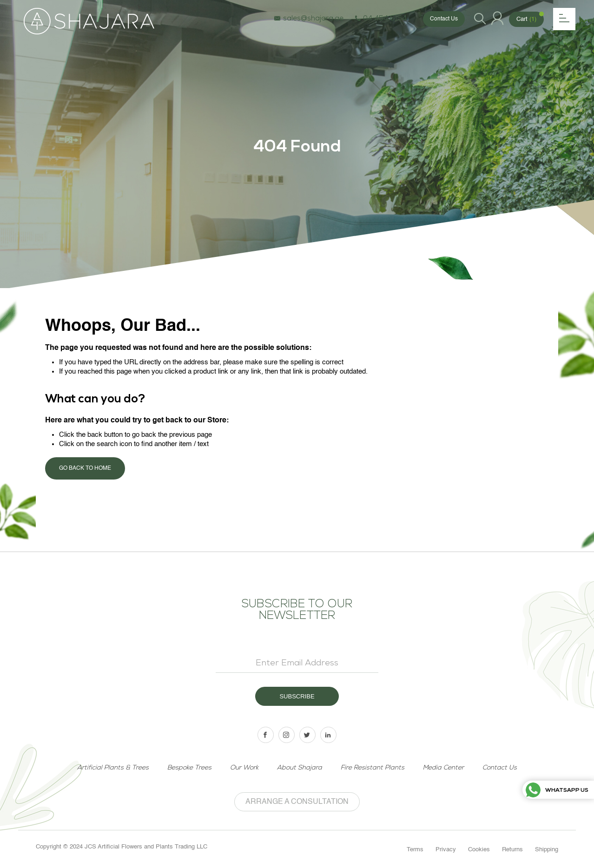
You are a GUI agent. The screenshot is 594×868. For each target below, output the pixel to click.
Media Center (443, 768)
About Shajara (300, 768)
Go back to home (85, 468)
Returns (512, 850)
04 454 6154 (381, 19)
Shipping (547, 850)
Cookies (479, 850)
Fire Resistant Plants (373, 768)
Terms (415, 850)
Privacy (446, 850)
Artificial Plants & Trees (113, 768)
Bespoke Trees (189, 768)
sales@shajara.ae (309, 19)
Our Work (244, 768)
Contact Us (444, 19)
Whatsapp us (557, 791)
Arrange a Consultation (297, 802)
